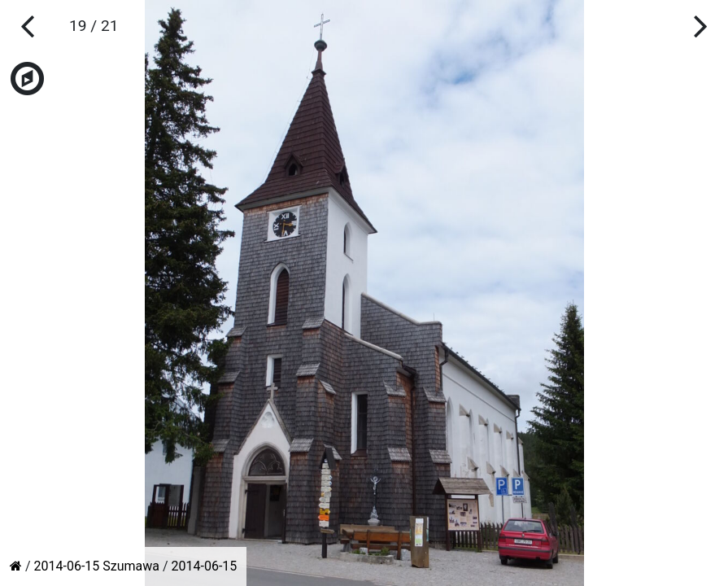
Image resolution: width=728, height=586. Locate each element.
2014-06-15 (205, 566)
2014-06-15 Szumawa (97, 566)
